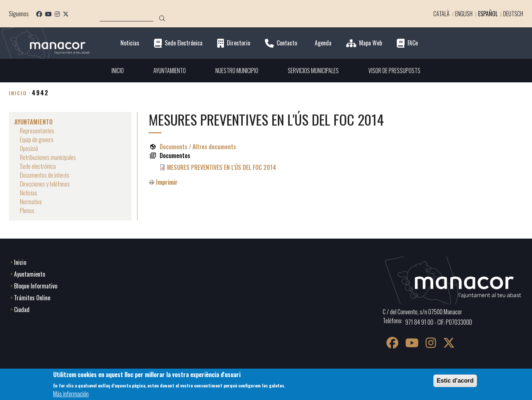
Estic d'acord (455, 381)
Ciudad (22, 310)
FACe (413, 43)
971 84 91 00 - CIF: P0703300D (439, 322)
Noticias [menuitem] (29, 193)
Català (441, 14)
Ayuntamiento (30, 274)
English (464, 14)
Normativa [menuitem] (31, 202)
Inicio (18, 93)
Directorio (238, 43)
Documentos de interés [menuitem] (45, 175)
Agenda (323, 43)
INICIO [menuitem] (118, 71)
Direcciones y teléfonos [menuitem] (45, 184)
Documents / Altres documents (198, 147)
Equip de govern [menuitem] (37, 140)
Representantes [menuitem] (37, 131)
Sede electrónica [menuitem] (38, 166)
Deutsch (513, 14)
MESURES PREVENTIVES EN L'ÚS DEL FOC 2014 (221, 167)
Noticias (130, 43)
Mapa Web (371, 43)
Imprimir (167, 182)
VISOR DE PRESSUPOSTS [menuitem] (394, 71)
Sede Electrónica (184, 43)
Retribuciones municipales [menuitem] (48, 157)
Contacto (287, 43)
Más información (71, 394)
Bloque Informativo (36, 286)
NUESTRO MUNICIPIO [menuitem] (237, 71)
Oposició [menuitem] (29, 148)
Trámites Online (32, 298)
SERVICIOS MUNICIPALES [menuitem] (313, 71)
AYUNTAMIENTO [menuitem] (170, 71)
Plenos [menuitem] (27, 211)
